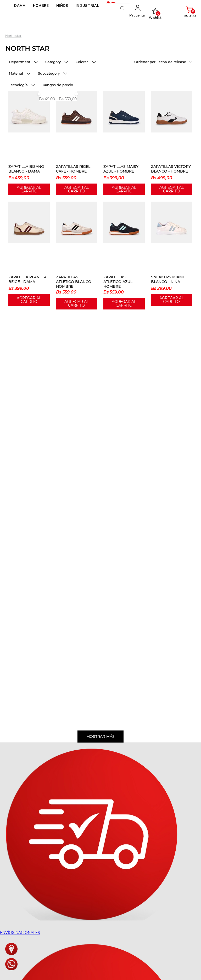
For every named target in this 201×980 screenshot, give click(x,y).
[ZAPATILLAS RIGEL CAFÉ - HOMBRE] (77, 143)
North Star (13, 36)
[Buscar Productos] (123, 8)
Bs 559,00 (66, 99)
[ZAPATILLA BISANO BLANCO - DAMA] (29, 143)
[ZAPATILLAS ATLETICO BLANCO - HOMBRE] (77, 256)
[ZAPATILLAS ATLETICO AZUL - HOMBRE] (124, 256)
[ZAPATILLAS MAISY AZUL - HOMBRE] (124, 143)
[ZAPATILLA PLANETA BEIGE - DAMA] (29, 256)
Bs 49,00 (47, 99)
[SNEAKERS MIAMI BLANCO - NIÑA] (172, 256)
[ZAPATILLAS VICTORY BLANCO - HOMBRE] (172, 143)
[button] (23, 62)
